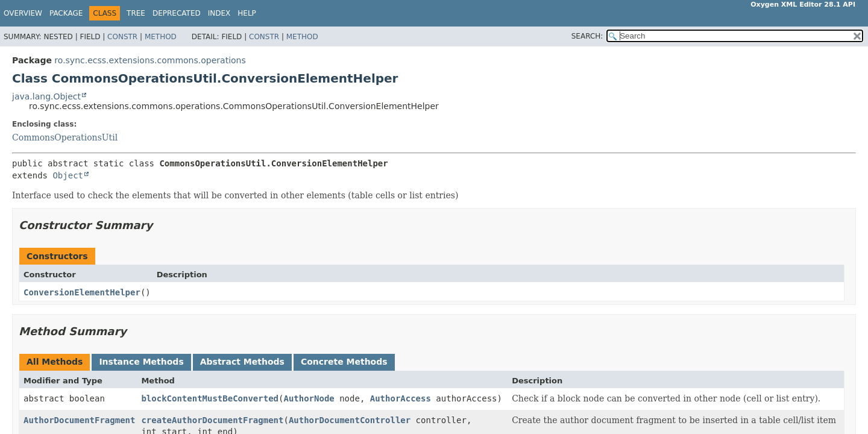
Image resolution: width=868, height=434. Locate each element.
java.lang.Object (46, 96)
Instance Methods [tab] (141, 362)
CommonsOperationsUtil (65, 137)
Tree (136, 13)
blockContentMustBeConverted (210, 398)
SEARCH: (587, 36)
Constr (122, 37)
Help (247, 13)
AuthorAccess (401, 398)
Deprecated (177, 13)
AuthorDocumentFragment (79, 420)
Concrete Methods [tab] (344, 362)
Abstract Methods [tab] (242, 362)
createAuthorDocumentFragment (212, 420)
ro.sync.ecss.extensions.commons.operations (150, 60)
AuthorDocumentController (350, 420)
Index (219, 13)
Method (161, 37)
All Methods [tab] (55, 362)
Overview (23, 13)
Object (68, 175)
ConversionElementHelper (82, 292)
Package (66, 13)
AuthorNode (309, 398)
